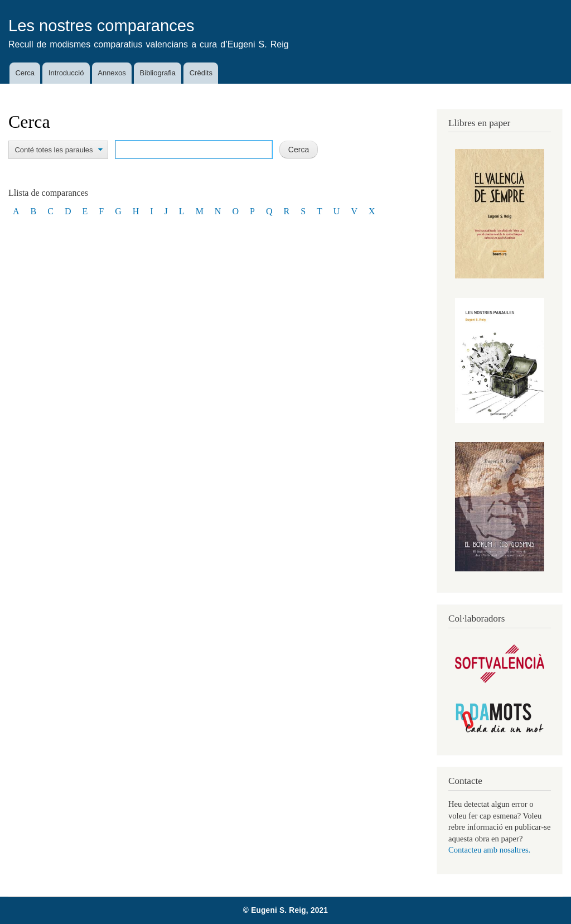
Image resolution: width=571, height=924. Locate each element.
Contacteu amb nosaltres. (489, 850)
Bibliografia (158, 73)
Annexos (112, 73)
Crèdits (201, 73)
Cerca (25, 73)
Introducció (66, 73)
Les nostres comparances (101, 26)
